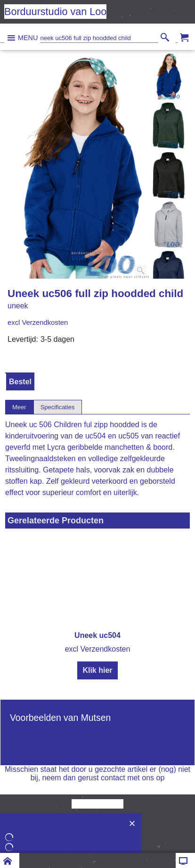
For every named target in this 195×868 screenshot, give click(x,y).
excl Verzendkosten (38, 322)
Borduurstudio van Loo (55, 12)
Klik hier (97, 670)
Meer (19, 407)
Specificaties (58, 407)
